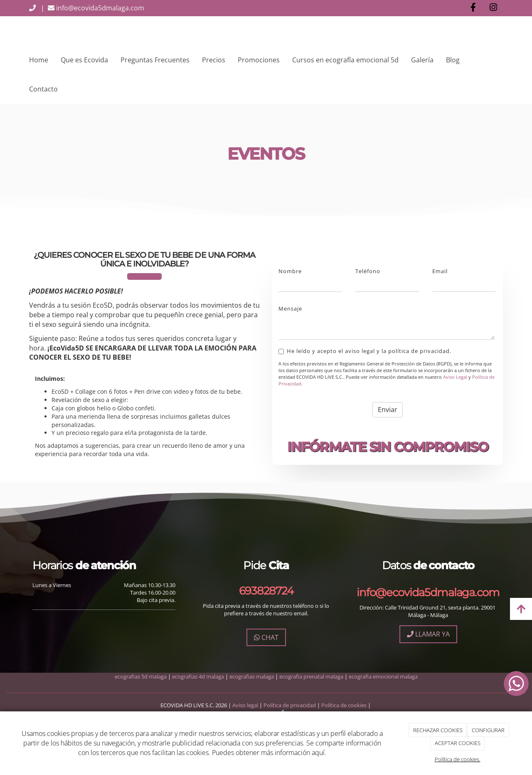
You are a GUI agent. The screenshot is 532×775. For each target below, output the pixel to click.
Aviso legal (246, 705)
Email (440, 271)
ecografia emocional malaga (383, 676)
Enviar (388, 410)
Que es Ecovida (84, 60)
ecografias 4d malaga (198, 676)
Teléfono (368, 271)
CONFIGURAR (488, 730)
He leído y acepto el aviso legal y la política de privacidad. (365, 351)
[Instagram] (493, 8)
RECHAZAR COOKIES (438, 730)
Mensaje (290, 309)
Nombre (290, 271)
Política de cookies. (458, 759)
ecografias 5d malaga (141, 676)
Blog (453, 60)
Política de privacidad (290, 705)
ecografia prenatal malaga (311, 676)
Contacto (43, 89)
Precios (214, 60)
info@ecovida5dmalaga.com (94, 8)
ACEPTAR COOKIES (458, 743)
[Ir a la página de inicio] (21, 31)
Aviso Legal (455, 377)
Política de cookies (344, 705)
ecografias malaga (252, 676)
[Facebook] (473, 8)
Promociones (259, 60)
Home (39, 60)
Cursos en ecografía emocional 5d (345, 60)
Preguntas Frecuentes (155, 60)
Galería (422, 60)
